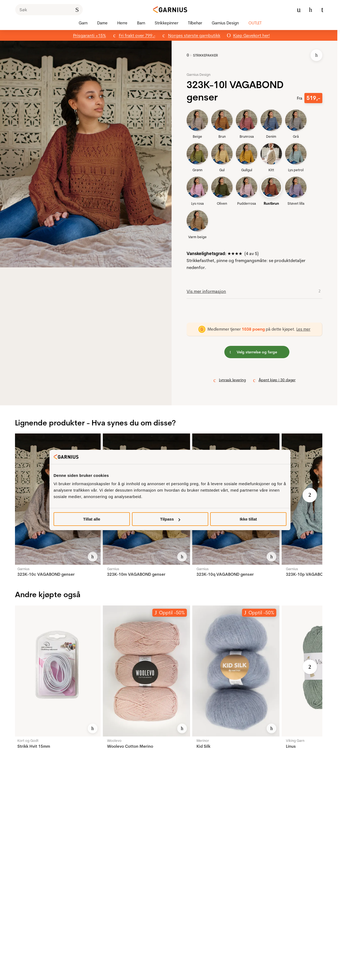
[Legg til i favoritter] (316, 55)
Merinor (203, 740)
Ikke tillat (248, 519)
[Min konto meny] (299, 10)
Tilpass (170, 519)
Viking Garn (295, 740)
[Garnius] (170, 10)
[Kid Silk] (236, 671)
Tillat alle (92, 519)
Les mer (303, 329)
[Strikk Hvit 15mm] (57, 671)
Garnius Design (199, 74)
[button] (90, 154)
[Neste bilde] (310, 495)
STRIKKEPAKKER (205, 55)
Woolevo (114, 740)
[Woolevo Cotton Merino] (146, 671)
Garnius (23, 569)
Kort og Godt (28, 740)
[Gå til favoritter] (311, 10)
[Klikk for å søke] (77, 10)
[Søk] (49, 10)
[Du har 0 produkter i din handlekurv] (322, 10)
